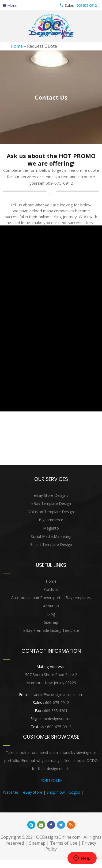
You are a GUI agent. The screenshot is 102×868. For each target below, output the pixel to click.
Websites (11, 792)
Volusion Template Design (51, 512)
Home (17, 46)
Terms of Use (64, 843)
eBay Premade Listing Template (51, 630)
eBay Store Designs (51, 495)
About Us (51, 606)
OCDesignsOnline (51, 27)
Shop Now (56, 792)
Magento (51, 528)
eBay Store (33, 792)
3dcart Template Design (51, 544)
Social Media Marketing (51, 536)
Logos (75, 792)
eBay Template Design (51, 503)
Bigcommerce (51, 520)
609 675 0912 (86, 5)
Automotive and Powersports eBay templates (51, 598)
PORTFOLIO (51, 780)
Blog (51, 614)
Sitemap (51, 622)
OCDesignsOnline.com (58, 837)
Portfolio (51, 589)
